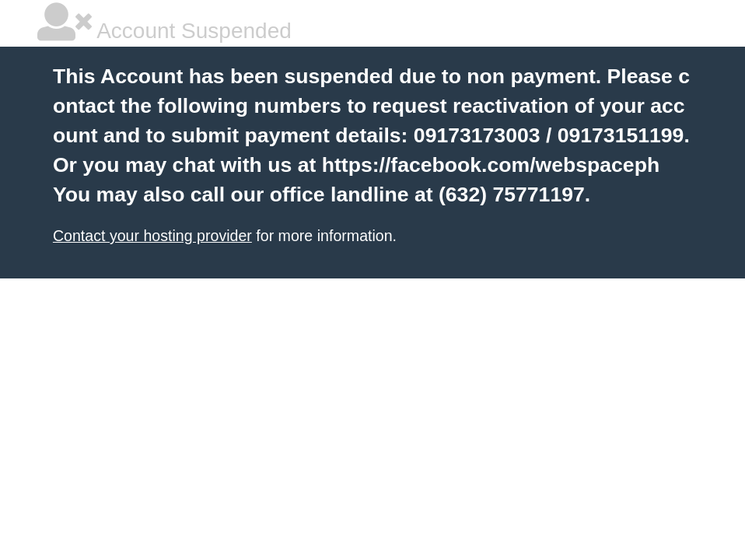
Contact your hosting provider (152, 236)
